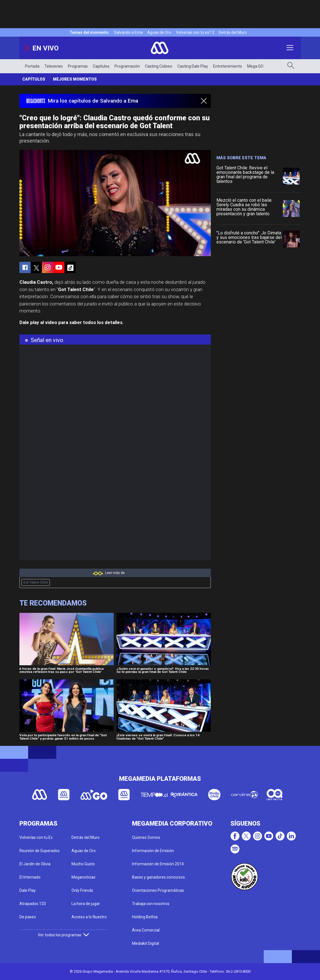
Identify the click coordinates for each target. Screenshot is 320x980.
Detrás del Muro (233, 32)
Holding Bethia (145, 917)
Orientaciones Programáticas (158, 890)
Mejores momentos (75, 79)
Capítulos (101, 66)
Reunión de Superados (40, 851)
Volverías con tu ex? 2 (195, 32)
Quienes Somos (146, 837)
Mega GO (255, 66)
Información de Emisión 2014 (158, 864)
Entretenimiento (228, 66)
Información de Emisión (153, 851)
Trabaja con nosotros (151, 904)
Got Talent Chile (36, 582)
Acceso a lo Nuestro (89, 917)
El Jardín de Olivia (35, 864)
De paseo (28, 917)
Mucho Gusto (83, 864)
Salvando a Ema (128, 32)
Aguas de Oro (159, 32)
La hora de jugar (86, 904)
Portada (32, 66)
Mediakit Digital (146, 943)
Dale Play (28, 890)
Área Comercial (146, 930)
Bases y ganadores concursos (158, 877)
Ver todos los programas (63, 935)
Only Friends (82, 890)
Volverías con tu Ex (36, 837)
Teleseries (54, 66)
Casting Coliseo (159, 66)
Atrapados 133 (33, 904)
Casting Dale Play (193, 66)
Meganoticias (83, 877)
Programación (127, 66)
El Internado (30, 877)
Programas (78, 66)
